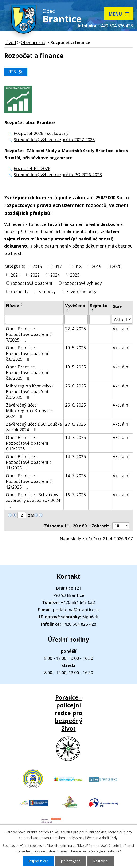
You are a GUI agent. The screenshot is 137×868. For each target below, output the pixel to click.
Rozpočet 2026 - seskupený (41, 133)
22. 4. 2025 (75, 329)
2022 (35, 275)
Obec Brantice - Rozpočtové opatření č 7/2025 (29, 334)
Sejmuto (99, 306)
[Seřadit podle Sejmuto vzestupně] (93, 309)
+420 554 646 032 (78, 602)
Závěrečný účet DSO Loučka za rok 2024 (34, 427)
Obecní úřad (33, 42)
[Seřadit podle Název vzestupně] (22, 304)
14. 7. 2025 (75, 437)
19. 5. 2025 (75, 348)
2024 (55, 275)
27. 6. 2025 (75, 424)
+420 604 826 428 (116, 26)
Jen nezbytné (71, 861)
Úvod (11, 42)
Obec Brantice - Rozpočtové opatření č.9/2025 (27, 372)
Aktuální (121, 329)
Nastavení (101, 861)
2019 (97, 267)
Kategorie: (15, 266)
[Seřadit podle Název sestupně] (22, 306)
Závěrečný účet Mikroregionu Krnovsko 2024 (30, 411)
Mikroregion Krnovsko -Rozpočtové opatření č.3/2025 (30, 391)
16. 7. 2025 (75, 495)
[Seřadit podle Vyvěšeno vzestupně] (68, 309)
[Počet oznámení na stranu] (121, 526)
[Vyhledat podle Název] (34, 319)
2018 (77, 267)
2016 (37, 267)
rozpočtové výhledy (82, 283)
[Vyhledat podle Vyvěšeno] (76, 319)
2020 (117, 267)
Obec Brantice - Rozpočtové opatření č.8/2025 (27, 353)
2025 (75, 275)
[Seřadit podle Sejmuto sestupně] (93, 311)
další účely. (110, 838)
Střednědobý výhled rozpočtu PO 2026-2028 (58, 175)
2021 (15, 275)
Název (12, 306)
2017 (57, 267)
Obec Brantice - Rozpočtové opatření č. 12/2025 (29, 481)
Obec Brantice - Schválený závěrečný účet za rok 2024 (33, 500)
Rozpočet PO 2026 (32, 168)
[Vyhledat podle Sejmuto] (100, 319)
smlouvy (47, 291)
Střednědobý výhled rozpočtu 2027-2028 (54, 139)
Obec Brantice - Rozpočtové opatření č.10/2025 (27, 443)
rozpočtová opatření (31, 283)
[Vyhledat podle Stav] (122, 319)
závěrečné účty (81, 291)
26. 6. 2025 (75, 386)
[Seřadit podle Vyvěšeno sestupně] (68, 311)
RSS (16, 72)
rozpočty (20, 291)
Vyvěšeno (75, 306)
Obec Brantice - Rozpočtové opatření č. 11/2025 (29, 462)
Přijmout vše (38, 861)
